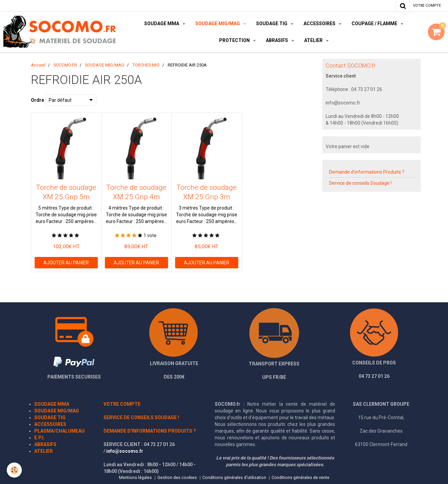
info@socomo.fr (125, 451)
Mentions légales (135, 477)
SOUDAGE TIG (272, 24)
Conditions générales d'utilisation (234, 477)
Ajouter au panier (66, 263)
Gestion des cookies (177, 477)
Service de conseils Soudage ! (360, 183)
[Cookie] (14, 470)
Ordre (37, 100)
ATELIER (314, 40)
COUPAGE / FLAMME (375, 24)
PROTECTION (235, 40)
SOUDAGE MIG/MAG (218, 24)
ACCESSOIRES (320, 24)
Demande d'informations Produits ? (367, 172)
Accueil (38, 65)
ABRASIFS (277, 40)
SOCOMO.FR (65, 65)
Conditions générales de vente (300, 477)
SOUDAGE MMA (162, 24)
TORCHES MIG (146, 65)
